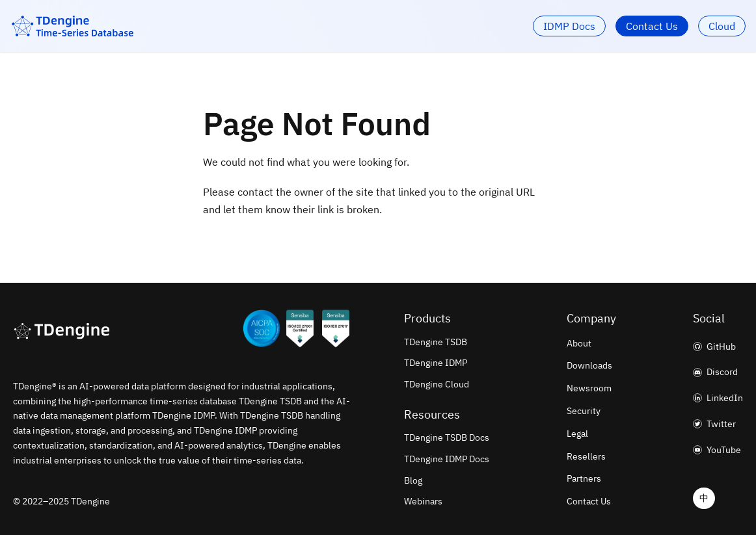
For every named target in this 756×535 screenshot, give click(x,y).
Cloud (722, 26)
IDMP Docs (569, 26)
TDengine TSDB (436, 342)
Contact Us (652, 26)
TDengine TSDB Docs (447, 437)
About (579, 343)
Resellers (586, 456)
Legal (577, 434)
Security (584, 411)
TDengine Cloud (437, 384)
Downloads (589, 365)
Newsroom (589, 388)
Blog (413, 480)
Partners (584, 478)
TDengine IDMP (436, 363)
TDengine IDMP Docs (447, 459)
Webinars (423, 501)
